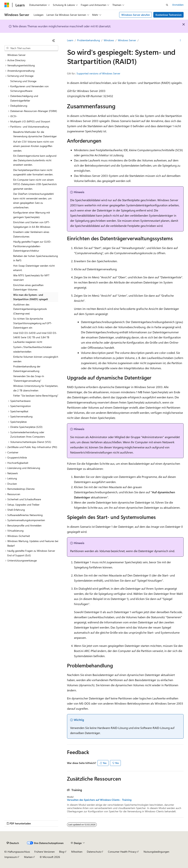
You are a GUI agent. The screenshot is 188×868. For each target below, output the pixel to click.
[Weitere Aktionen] (180, 40)
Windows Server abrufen (136, 15)
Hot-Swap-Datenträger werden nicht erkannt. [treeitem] (34, 268)
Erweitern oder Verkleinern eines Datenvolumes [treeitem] (31, 234)
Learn (70, 40)
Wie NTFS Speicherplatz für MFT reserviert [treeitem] (31, 278)
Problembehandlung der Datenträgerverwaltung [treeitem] (27, 369)
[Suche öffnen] (167, 5)
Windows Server (127, 40)
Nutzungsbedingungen (156, 852)
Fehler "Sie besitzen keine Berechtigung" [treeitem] (36, 396)
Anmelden (178, 5)
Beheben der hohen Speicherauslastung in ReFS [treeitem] (36, 258)
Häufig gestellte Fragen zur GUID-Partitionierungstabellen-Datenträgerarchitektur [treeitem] (32, 246)
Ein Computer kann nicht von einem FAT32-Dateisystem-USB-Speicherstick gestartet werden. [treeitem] (35, 184)
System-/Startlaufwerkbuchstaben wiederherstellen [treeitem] (32, 349)
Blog (62, 852)
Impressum (11, 857)
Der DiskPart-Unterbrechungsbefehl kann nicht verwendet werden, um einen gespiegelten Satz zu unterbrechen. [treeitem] (33, 201)
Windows (109, 40)
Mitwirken (77, 852)
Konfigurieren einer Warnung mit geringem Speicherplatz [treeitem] (32, 215)
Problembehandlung (88, 40)
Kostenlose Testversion (169, 15)
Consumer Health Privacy (122, 852)
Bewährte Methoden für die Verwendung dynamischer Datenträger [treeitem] (35, 134)
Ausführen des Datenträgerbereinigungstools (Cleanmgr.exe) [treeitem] (30, 309)
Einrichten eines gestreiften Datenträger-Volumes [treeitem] (28, 287)
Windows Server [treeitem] (16, 55)
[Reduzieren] (54, 40)
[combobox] (31, 48)
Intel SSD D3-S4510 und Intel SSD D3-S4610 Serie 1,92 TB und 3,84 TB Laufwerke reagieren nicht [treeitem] (35, 337)
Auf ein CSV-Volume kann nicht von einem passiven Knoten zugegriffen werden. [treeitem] (34, 146)
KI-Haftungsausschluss (17, 852)
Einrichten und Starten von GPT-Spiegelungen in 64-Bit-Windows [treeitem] (32, 224)
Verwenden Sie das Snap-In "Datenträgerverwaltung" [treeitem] (29, 378)
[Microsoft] (7, 5)
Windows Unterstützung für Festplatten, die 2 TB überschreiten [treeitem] (36, 388)
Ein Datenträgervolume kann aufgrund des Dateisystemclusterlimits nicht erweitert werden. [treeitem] (35, 160)
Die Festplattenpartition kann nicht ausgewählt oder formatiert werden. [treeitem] (33, 172)
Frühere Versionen (45, 852)
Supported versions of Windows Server (98, 73)
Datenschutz (94, 852)
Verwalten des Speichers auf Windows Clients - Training (99, 800)
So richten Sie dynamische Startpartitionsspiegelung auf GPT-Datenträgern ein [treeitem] (33, 323)
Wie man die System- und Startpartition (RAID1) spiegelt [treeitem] (31, 297)
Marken (28, 857)
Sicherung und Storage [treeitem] (23, 81)
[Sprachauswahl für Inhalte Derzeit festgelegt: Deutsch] (13, 843)
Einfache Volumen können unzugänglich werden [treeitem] (36, 359)
